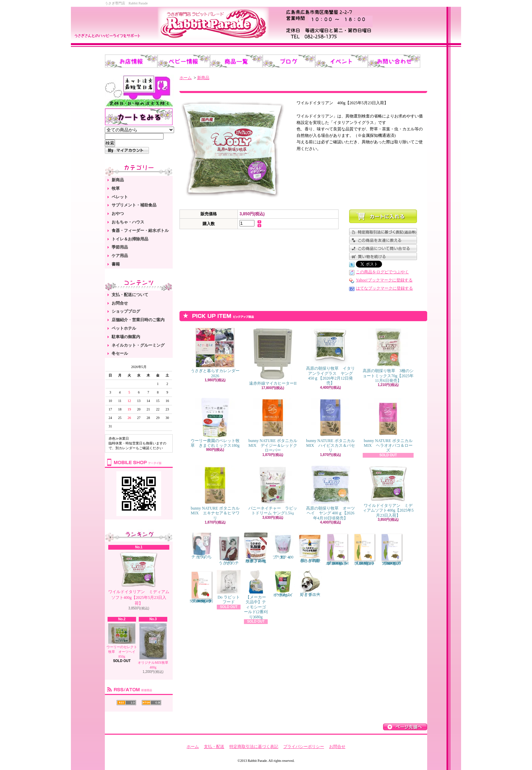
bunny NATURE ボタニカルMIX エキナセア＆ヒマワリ (215, 493)
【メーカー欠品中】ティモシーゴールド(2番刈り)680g (256, 595)
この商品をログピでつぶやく (382, 272)
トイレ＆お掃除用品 (130, 239)
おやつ (118, 214)
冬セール (120, 353)
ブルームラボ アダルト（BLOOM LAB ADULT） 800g (364, 549)
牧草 (116, 188)
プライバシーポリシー (304, 747)
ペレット (120, 197)
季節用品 (120, 247)
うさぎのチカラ (229, 549)
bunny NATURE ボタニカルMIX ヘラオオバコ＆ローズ (388, 425)
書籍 (116, 264)
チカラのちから (202, 546)
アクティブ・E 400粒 (283, 546)
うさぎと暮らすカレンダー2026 (215, 353)
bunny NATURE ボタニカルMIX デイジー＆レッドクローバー (273, 425)
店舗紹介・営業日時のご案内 (138, 320)
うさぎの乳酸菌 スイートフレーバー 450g (256, 548)
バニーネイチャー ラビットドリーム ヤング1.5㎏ (273, 490)
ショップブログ (126, 311)
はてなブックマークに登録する (384, 288)
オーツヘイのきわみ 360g (283, 584)
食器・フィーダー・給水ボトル (140, 231)
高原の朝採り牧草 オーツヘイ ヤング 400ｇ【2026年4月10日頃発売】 (330, 493)
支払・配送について (130, 295)
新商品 (118, 180)
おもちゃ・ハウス (128, 222)
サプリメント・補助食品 (134, 205)
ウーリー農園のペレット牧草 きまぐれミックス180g (215, 423)
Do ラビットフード (229, 587)
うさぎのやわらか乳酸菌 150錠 (310, 548)
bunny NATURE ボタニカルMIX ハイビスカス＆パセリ (330, 425)
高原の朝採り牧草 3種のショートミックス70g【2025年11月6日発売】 (388, 355)
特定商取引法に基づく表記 (254, 747)
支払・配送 (214, 747)
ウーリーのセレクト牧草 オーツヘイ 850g (123, 641)
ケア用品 (120, 256)
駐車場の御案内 (126, 337)
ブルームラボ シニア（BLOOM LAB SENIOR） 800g (392, 549)
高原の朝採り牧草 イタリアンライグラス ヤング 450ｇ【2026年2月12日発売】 (330, 357)
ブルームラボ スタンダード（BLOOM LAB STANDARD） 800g (203, 587)
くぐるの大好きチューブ (310, 583)
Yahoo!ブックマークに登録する (384, 280)
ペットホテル (124, 328)
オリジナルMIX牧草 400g (153, 646)
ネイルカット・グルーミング (138, 345)
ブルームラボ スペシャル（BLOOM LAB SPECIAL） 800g (337, 549)
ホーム (186, 78)
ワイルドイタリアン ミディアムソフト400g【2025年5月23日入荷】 (139, 579)
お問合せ (120, 303)
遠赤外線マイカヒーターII (273, 357)
